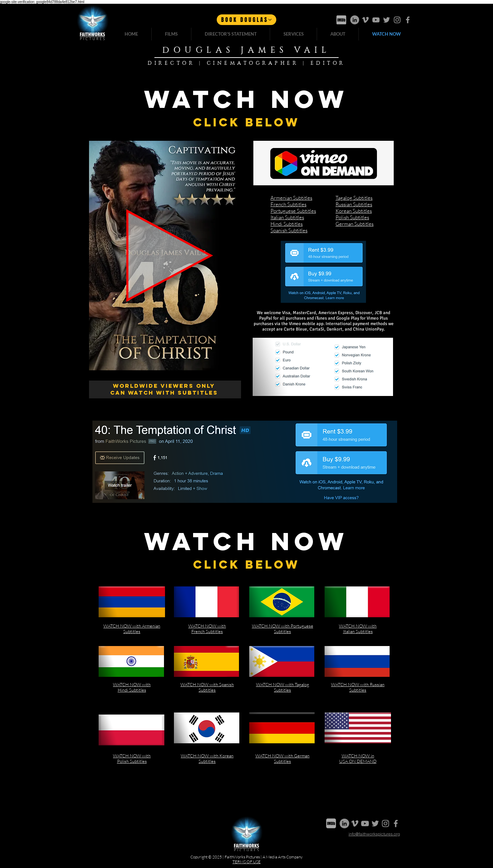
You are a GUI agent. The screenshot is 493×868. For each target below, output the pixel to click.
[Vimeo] (365, 20)
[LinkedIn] (355, 20)
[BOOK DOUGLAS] (246, 20)
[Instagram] (397, 20)
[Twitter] (387, 20)
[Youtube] (376, 20)
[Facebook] (408, 20)
